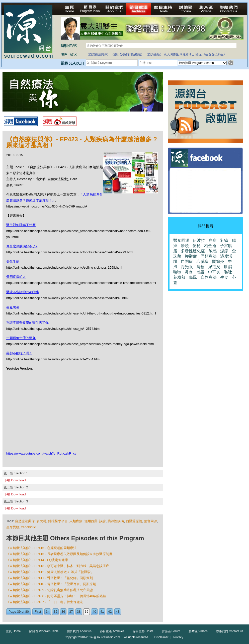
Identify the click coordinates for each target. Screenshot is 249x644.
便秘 (197, 246)
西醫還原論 (134, 521)
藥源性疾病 (116, 521)
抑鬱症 (191, 256)
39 (87, 612)
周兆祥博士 (187, 54)
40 (94, 612)
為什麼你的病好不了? (22, 246)
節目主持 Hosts (143, 631)
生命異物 (13, 527)
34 (48, 612)
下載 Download (15, 480)
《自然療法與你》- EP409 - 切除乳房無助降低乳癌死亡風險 (50, 590)
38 (79, 612)
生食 (224, 277)
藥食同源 (150, 521)
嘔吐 (228, 272)
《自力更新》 (154, 54)
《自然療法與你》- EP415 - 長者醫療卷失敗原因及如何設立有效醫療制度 (59, 554)
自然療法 (209, 277)
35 (55, 612)
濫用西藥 (91, 521)
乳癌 (224, 240)
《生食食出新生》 (214, 54)
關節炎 (218, 261)
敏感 (213, 251)
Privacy (178, 637)
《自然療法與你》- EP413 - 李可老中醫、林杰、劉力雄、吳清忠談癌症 (58, 566)
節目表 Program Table (44, 631)
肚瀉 (228, 267)
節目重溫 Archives (112, 631)
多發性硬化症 (193, 251)
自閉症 (187, 261)
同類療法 (209, 256)
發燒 (185, 246)
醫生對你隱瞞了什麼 (21, 225)
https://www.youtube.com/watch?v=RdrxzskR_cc (41, 453)
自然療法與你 (25, 521)
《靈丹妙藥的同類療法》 (127, 54)
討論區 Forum (171, 631)
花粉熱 (179, 277)
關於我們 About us (79, 631)
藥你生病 (13, 261)
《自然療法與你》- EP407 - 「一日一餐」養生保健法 (45, 602)
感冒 (201, 272)
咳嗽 (177, 272)
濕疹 (224, 251)
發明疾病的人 (16, 277)
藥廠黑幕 (13, 307)
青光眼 (187, 267)
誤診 (103, 521)
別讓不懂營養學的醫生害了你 (27, 323)
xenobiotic (28, 527)
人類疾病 (76, 521)
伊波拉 (199, 240)
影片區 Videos (198, 631)
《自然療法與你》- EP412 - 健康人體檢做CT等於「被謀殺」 (50, 572)
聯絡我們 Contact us (230, 631)
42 (110, 612)
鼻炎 (189, 272)
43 (118, 612)
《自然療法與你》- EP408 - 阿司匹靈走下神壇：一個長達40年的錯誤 (56, 596)
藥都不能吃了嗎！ (19, 353)
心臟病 (203, 261)
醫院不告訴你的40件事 (23, 292)
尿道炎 (214, 267)
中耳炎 (214, 272)
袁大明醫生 (171, 54)
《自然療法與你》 (98, 54)
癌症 (199, 54)
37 (71, 612)
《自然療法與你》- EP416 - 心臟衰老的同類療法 (41, 548)
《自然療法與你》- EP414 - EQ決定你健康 (37, 560)
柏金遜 (210, 246)
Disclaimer (161, 637)
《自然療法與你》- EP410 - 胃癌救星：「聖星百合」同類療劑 (51, 584)
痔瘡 (201, 267)
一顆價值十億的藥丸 (21, 338)
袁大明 (41, 521)
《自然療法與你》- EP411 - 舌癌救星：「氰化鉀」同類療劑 (50, 578)
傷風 (193, 277)
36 (63, 612)
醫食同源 (181, 240)
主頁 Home (13, 631)
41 (102, 612)
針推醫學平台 (58, 521)
